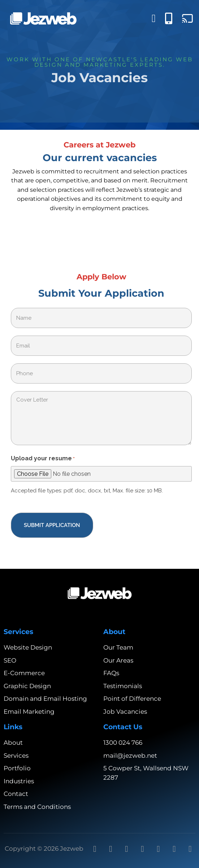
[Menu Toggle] (154, 18)
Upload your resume (43, 459)
